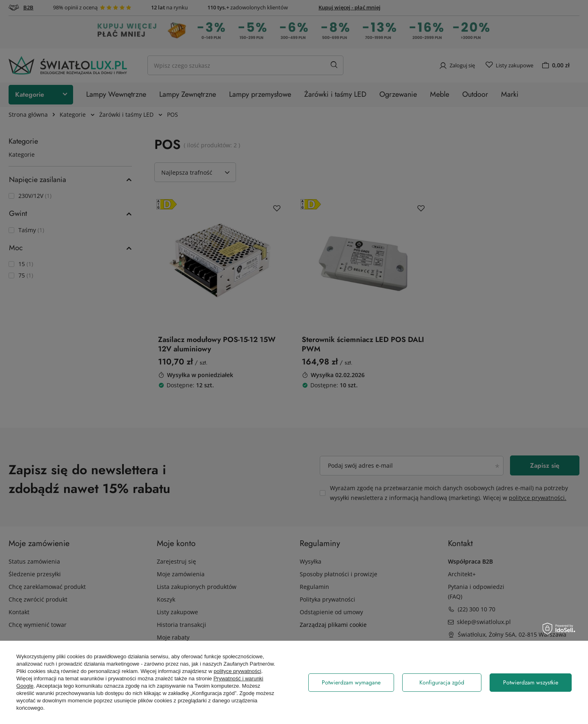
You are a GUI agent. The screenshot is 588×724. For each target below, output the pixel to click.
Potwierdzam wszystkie (531, 682)
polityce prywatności (237, 671)
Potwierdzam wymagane (351, 682)
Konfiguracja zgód (442, 682)
